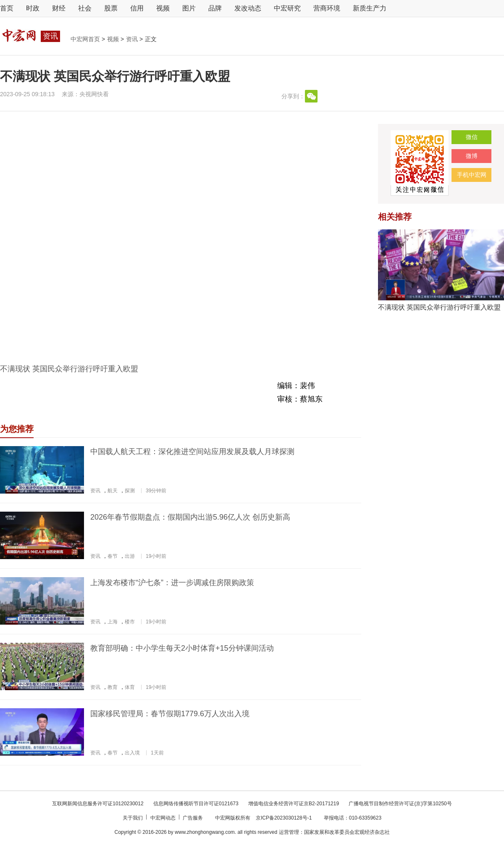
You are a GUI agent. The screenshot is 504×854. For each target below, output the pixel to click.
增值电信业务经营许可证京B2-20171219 (294, 804)
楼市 (130, 622)
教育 (113, 687)
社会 (85, 8)
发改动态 (248, 8)
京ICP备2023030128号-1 (284, 818)
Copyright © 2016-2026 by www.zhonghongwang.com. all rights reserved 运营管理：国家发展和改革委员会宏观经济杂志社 (252, 832)
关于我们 (133, 818)
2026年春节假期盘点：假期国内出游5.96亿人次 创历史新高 (190, 517)
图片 (189, 8)
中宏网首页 (86, 39)
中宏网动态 (164, 818)
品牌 (215, 8)
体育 (130, 687)
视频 (163, 8)
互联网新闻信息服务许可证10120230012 (98, 804)
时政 (33, 8)
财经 (59, 8)
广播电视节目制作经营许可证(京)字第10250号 (400, 804)
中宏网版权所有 (233, 818)
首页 (7, 8)
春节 (113, 556)
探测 (130, 491)
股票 (111, 8)
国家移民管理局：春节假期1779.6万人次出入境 (170, 714)
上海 (113, 622)
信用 (137, 8)
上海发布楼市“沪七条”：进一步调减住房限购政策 (172, 583)
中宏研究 (287, 8)
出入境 (132, 753)
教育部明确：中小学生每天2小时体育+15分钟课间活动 (182, 648)
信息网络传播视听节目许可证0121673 (197, 804)
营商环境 (327, 8)
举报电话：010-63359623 (353, 818)
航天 (113, 491)
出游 (130, 556)
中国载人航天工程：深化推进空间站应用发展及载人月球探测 (192, 452)
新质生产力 (370, 8)
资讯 (133, 39)
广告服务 (193, 818)
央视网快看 (94, 94)
